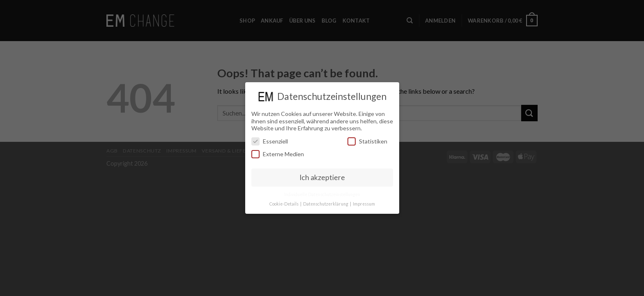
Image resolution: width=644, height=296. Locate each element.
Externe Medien (278, 151)
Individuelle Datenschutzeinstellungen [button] (322, 191)
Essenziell (270, 138)
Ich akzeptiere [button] (322, 174)
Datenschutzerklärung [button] (326, 201)
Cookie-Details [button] (284, 201)
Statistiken (367, 138)
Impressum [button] (364, 201)
